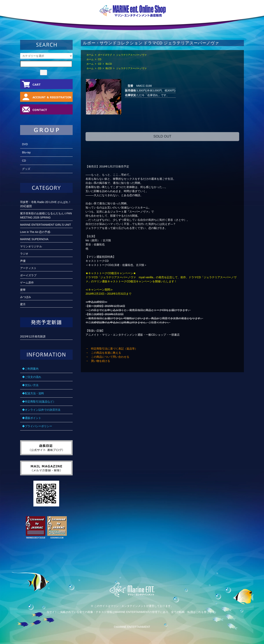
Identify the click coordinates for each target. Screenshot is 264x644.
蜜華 (23, 290)
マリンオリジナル (31, 246)
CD (99, 59)
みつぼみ (26, 297)
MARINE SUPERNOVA (34, 239)
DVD (25, 144)
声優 (23, 261)
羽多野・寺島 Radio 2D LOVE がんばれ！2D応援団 (46, 204)
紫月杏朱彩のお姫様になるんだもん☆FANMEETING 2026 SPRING (46, 215)
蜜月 (23, 304)
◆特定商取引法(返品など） (39, 402)
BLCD (109, 64)
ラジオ (24, 254)
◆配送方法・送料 (33, 393)
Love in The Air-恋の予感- (36, 232)
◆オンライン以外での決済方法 (41, 410)
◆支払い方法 (30, 385)
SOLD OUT (162, 136)
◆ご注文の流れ (32, 377)
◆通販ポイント (32, 418)
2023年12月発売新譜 (33, 336)
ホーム (90, 55)
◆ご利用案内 (30, 369)
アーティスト (28, 268)
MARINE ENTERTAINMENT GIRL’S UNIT (46, 225)
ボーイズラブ (105, 55)
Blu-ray (26, 152)
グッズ (26, 169)
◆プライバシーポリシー (37, 426)
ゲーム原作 (27, 283)
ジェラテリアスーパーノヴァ (131, 55)
